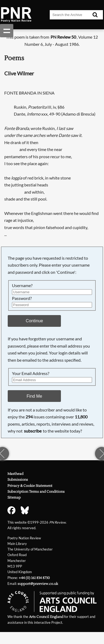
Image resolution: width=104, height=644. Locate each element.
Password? (22, 298)
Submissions (18, 480)
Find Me (34, 396)
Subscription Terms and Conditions (36, 492)
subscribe (33, 431)
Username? (22, 285)
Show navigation (7, 31)
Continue (34, 321)
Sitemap (14, 498)
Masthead (15, 474)
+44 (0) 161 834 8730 (34, 578)
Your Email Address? (31, 373)
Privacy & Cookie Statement (30, 486)
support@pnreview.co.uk (38, 584)
